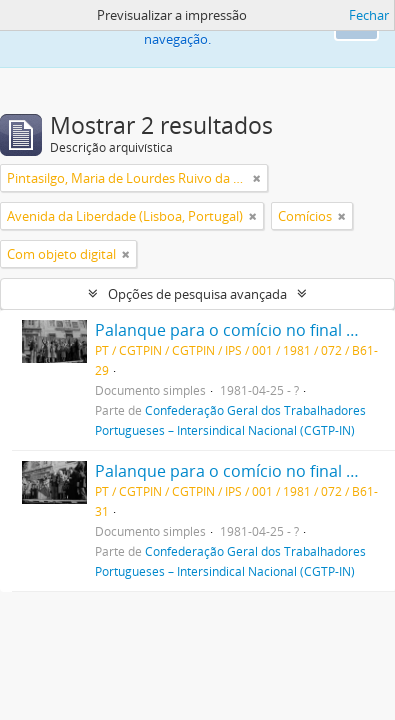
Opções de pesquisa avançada (197, 294)
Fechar (369, 15)
